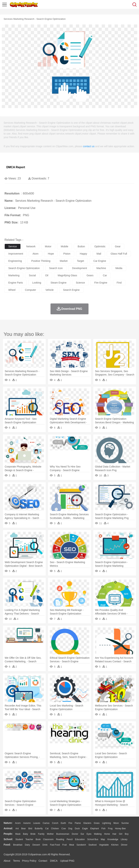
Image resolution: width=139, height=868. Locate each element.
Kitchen (115, 845)
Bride (33, 834)
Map (103, 839)
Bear (23, 829)
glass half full (119, 254)
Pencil (70, 839)
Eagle (85, 829)
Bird (30, 829)
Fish (103, 829)
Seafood (93, 845)
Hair (114, 834)
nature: (8, 823)
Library (124, 839)
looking (37, 283)
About (7, 861)
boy (127, 834)
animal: (8, 828)
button (81, 246)
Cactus (46, 823)
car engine (100, 261)
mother (50, 834)
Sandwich (81, 845)
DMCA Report (16, 167)
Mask (18, 834)
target (80, 261)
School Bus (93, 839)
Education (80, 839)
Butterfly (39, 829)
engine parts (16, 283)
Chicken (55, 829)
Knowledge (113, 839)
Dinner (124, 845)
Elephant (95, 829)
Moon (116, 823)
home (107, 834)
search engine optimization (24, 268)
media (119, 268)
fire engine (101, 283)
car (105, 275)
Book (38, 839)
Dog (70, 829)
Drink (45, 845)
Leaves (37, 823)
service (13, 246)
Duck (77, 829)
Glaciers (87, 823)
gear (118, 246)
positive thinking (41, 261)
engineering (15, 261)
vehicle (50, 290)
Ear (82, 834)
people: (8, 834)
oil (47, 275)
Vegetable (104, 845)
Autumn (27, 823)
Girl (121, 834)
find (119, 283)
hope (51, 254)
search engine (71, 290)
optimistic (100, 246)
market (64, 261)
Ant (17, 829)
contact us (89, 146)
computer (30, 290)
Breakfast (18, 845)
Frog (110, 829)
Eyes (89, 834)
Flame (78, 823)
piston (67, 254)
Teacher (29, 839)
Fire (70, 823)
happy (83, 254)
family (41, 834)
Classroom (48, 839)
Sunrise (125, 823)
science (80, 283)
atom (36, 254)
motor (48, 246)
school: (8, 839)
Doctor (75, 834)
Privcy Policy (29, 861)
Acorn (18, 823)
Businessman (63, 834)
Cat (47, 829)
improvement (16, 254)
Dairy (27, 845)
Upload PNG (67, 861)
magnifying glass (67, 275)
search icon (56, 268)
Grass (97, 823)
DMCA (54, 861)
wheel (12, 290)
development (80, 268)
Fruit (64, 845)
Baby (25, 834)
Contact (43, 861)
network (31, 246)
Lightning (107, 823)
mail (99, 254)
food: (7, 845)
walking (98, 834)
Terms (16, 861)
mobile (65, 246)
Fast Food (55, 845)
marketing (14, 275)
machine (101, 268)
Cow (64, 829)
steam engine (58, 283)
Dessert (36, 845)
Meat (72, 845)
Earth (63, 823)
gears (90, 275)
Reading (60, 839)
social (32, 275)
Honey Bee (120, 829)
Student (19, 839)
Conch (55, 823)
